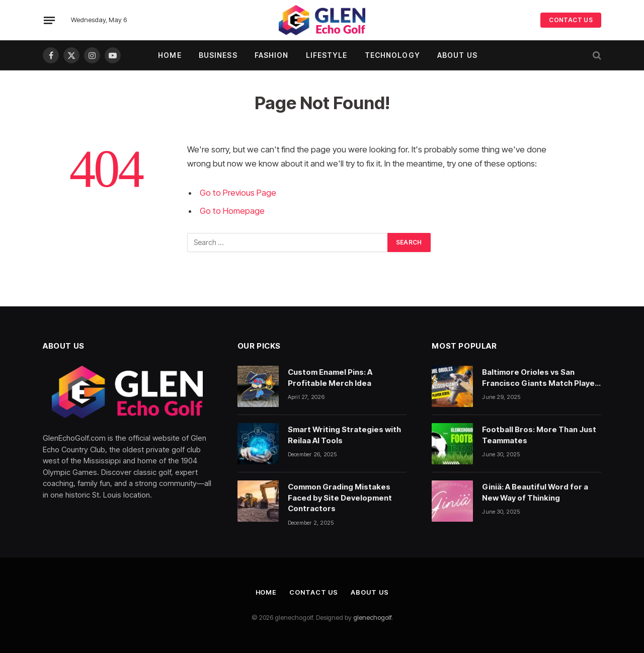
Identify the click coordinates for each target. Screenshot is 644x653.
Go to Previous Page (238, 193)
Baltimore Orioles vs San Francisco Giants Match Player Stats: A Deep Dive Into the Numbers (540, 378)
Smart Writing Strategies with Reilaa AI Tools (344, 435)
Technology (392, 55)
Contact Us (314, 592)
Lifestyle (327, 55)
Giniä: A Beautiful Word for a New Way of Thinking (535, 492)
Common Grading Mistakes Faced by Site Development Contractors (340, 498)
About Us (457, 55)
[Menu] (49, 20)
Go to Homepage (232, 211)
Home (170, 55)
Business (218, 55)
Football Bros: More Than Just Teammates (539, 435)
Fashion (272, 55)
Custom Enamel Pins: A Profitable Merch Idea (330, 377)
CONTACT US (571, 20)
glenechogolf (372, 617)
